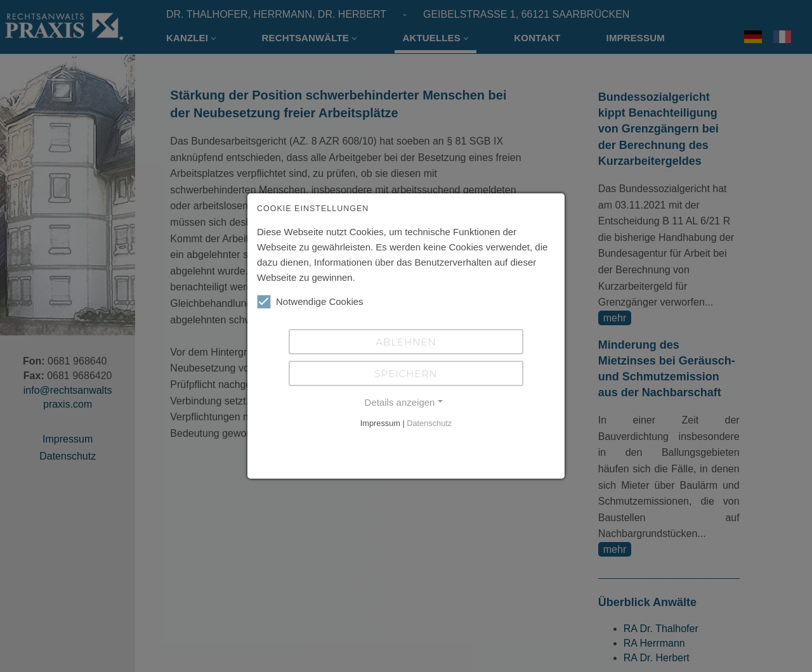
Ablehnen (406, 342)
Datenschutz (429, 423)
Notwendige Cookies (310, 302)
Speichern (406, 374)
